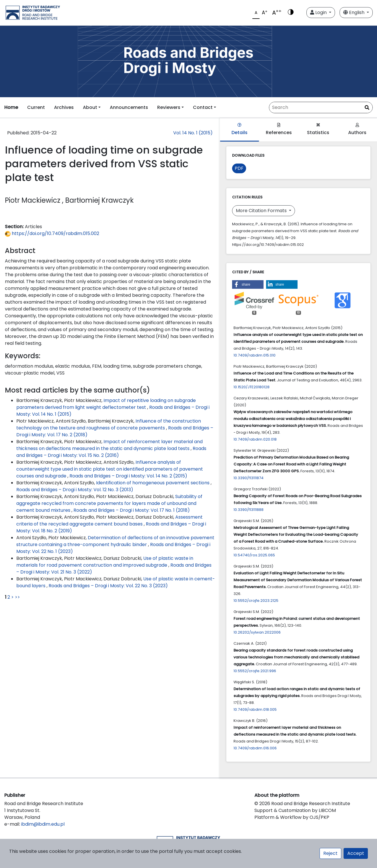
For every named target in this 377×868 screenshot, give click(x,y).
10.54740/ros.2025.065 (254, 555)
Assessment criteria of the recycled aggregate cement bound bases (109, 520)
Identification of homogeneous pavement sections (153, 483)
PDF (239, 168)
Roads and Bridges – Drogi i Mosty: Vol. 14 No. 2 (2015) (128, 476)
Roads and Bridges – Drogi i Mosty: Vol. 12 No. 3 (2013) (75, 490)
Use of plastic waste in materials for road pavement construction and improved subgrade (105, 562)
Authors (357, 129)
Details (240, 129)
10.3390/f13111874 (249, 478)
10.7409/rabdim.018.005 (255, 709)
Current (36, 107)
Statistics (318, 129)
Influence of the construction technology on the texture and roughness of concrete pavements (109, 424)
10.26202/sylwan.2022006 (257, 632)
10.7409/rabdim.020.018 (255, 439)
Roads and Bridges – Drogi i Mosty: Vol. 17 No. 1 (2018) (132, 510)
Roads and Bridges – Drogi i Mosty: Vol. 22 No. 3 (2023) (108, 586)
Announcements (129, 107)
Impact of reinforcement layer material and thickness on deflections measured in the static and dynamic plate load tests (109, 445)
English (354, 12)
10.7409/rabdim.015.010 (255, 355)
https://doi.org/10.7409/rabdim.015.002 (52, 233)
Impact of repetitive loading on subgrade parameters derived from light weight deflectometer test (106, 404)
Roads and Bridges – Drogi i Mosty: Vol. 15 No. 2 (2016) (111, 452)
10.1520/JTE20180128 (252, 387)
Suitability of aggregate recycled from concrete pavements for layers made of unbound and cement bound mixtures (109, 503)
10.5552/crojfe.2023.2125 (256, 601)
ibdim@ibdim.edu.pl (43, 824)
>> (17, 597)
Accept (356, 853)
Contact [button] (203, 107)
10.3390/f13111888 (249, 510)
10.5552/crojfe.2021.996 (255, 671)
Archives (64, 107)
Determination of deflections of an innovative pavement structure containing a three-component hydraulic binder (115, 541)
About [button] (90, 107)
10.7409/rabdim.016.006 (255, 748)
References (279, 129)
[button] (248, 284)
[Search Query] (321, 107)
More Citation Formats (262, 211)
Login (319, 12)
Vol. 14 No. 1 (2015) (193, 133)
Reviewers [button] (169, 107)
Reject (330, 853)
